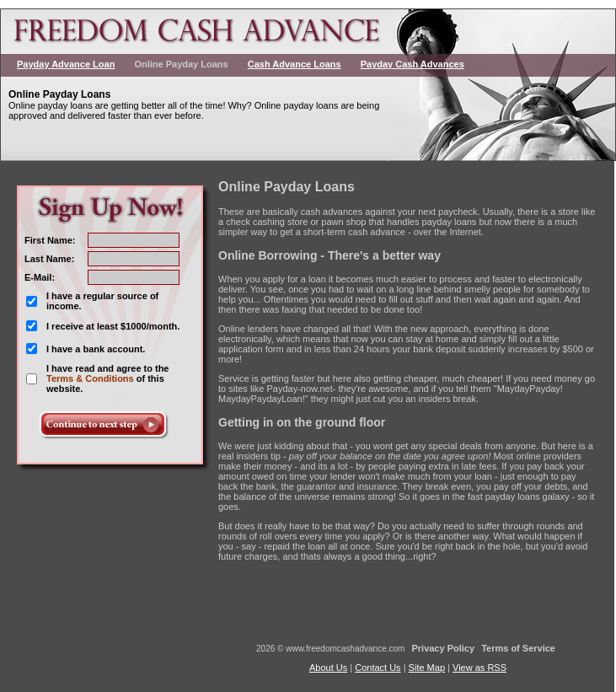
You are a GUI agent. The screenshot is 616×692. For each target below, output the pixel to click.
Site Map (427, 668)
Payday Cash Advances (412, 64)
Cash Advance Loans (295, 64)
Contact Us (378, 668)
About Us (328, 668)
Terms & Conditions (90, 378)
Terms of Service (518, 648)
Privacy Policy (443, 648)
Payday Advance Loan (66, 64)
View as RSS (479, 668)
